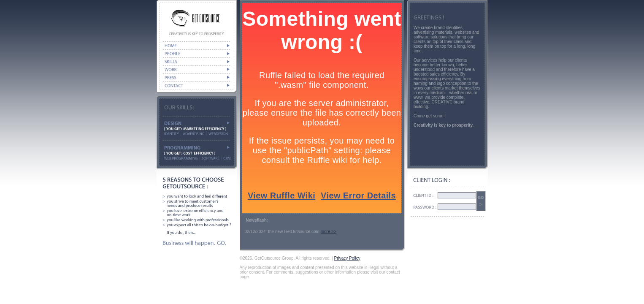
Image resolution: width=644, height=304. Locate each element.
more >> (329, 232)
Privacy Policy (347, 258)
